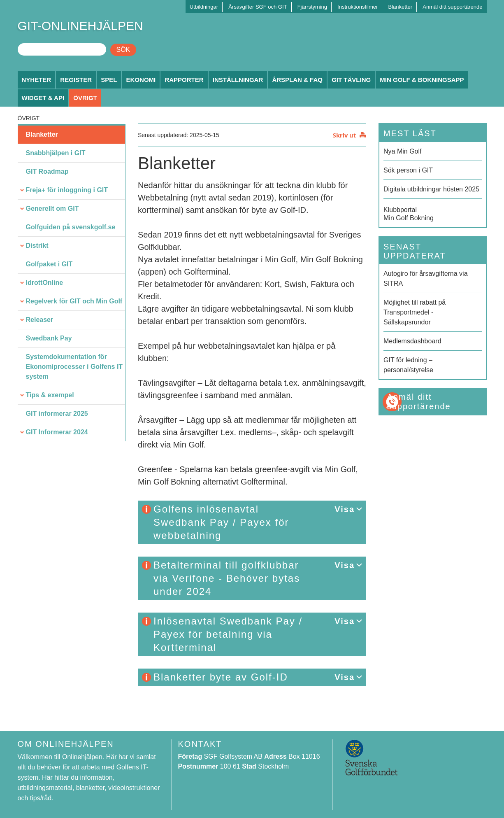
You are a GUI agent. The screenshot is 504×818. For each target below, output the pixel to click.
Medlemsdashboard (412, 341)
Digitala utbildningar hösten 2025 (431, 189)
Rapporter (184, 80)
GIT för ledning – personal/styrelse (408, 365)
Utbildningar (204, 7)
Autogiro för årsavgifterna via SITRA (426, 278)
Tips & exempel (50, 395)
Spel (109, 80)
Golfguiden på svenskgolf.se (71, 227)
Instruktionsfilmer (358, 7)
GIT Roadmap (47, 171)
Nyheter (37, 80)
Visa (345, 509)
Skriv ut (344, 135)
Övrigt (85, 98)
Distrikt (37, 246)
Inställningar (238, 80)
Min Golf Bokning (433, 213)
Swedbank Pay (49, 338)
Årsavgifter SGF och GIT (258, 7)
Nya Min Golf (402, 151)
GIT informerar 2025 (57, 414)
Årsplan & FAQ (297, 80)
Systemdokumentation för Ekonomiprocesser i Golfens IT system (74, 367)
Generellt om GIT (52, 209)
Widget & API (43, 98)
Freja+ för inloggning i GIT (67, 190)
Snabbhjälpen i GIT (56, 153)
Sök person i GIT (408, 170)
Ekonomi (141, 80)
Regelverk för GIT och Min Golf (74, 301)
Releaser (40, 320)
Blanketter (401, 7)
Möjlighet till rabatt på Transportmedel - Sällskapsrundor (415, 312)
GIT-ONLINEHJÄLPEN (80, 26)
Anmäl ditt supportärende (452, 7)
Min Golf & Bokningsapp (422, 80)
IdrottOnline (45, 283)
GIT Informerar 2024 (57, 432)
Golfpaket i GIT (49, 264)
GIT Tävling (351, 80)
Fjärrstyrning (312, 7)
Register (76, 80)
